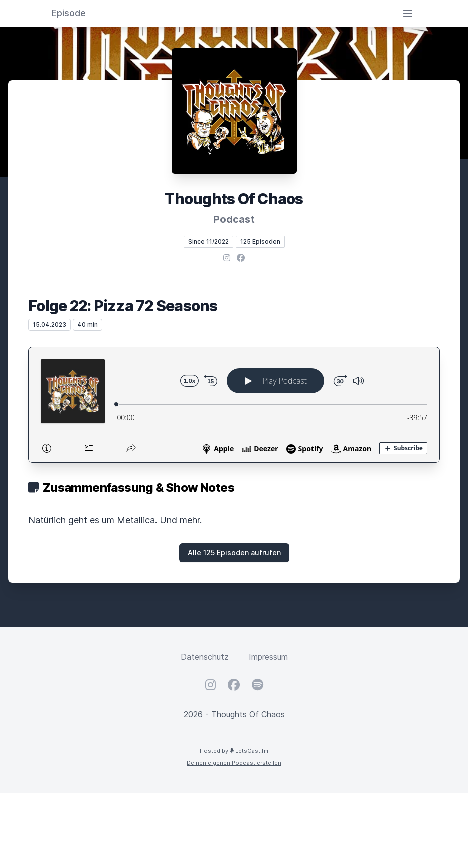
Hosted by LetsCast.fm (234, 751)
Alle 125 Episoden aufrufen (234, 553)
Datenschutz (205, 657)
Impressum (268, 657)
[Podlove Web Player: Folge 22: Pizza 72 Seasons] (234, 405)
